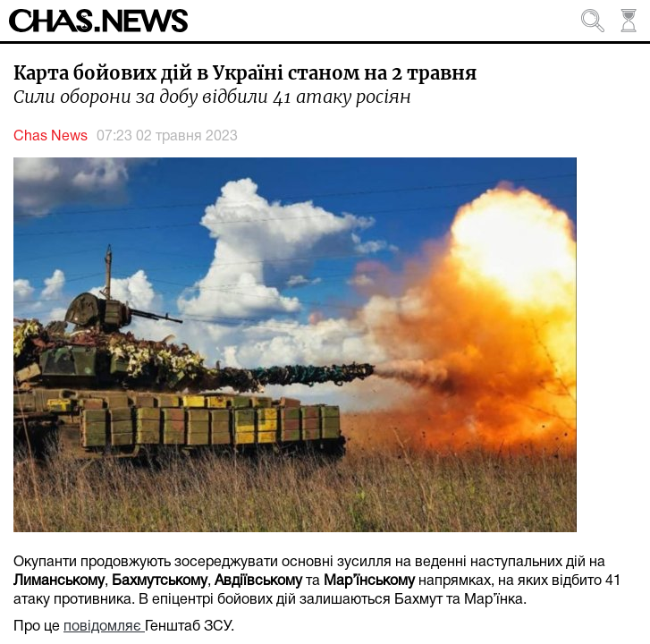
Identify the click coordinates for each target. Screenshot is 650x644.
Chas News (51, 137)
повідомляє (104, 627)
